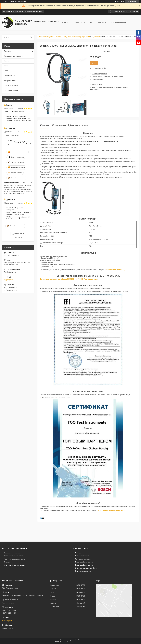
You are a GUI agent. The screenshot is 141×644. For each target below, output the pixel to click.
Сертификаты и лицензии (13, 556)
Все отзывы (19, 238)
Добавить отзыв (18, 234)
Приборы (59, 37)
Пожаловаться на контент (78, 642)
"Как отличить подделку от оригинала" (111, 510)
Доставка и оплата (118, 22)
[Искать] (32, 37)
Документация (9, 76)
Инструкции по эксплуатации (15, 565)
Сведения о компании (12, 553)
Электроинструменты (83, 559)
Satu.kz (80, 640)
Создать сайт (15, 2)
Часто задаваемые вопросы (14, 559)
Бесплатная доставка (99, 74)
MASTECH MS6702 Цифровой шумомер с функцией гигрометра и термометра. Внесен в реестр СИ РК (19, 118)
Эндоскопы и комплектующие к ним (77, 37)
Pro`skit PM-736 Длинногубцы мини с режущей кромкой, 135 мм (19, 213)
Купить (94, 63)
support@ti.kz (9, 280)
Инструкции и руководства (14, 56)
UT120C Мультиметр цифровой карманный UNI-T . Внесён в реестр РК (19, 143)
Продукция (78, 22)
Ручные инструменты (82, 556)
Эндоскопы (96, 37)
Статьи (6, 66)
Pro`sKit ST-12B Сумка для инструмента (15, 209)
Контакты (102, 22)
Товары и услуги (48, 37)
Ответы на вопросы (11, 85)
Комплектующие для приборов (86, 568)
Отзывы (7, 562)
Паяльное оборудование (84, 562)
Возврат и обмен (10, 81)
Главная (65, 22)
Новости (7, 61)
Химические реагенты (83, 571)
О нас (91, 22)
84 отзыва (121, 2)
